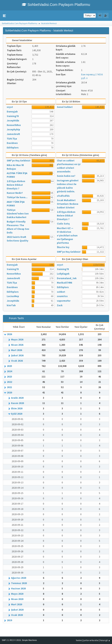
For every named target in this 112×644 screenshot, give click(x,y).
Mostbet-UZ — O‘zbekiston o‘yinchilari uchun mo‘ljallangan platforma (67, 236)
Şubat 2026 (17, 355)
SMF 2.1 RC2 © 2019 (11, 640)
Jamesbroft (13, 134)
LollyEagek (63, 274)
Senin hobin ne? (66, 176)
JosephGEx (13, 121)
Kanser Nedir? (15, 193)
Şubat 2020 (17, 610)
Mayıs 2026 (17, 340)
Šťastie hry (63, 247)
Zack (60, 305)
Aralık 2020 (17, 398)
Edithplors (13, 148)
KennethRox (14, 125)
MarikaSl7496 (64, 283)
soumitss (62, 296)
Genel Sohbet (65, 107)
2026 (9, 334)
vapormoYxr (64, 301)
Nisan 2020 (17, 599)
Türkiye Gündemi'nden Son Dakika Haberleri (18, 214)
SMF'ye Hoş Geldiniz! (19, 161)
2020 (9, 393)
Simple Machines (29, 640)
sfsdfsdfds (63, 196)
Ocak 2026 (17, 361)
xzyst (10, 107)
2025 (9, 366)
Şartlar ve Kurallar (91, 640)
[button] (4, 16)
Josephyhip (13, 130)
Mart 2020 (17, 604)
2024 (9, 371)
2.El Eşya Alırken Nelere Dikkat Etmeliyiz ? (16, 185)
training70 (13, 116)
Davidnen (12, 143)
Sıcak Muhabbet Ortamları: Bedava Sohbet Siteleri (68, 204)
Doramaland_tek (67, 278)
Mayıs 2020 (17, 594)
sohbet (61, 292)
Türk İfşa (12, 139)
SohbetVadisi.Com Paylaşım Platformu (56, 5)
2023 (9, 377)
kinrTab (11, 305)
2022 (9, 382)
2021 (9, 387)
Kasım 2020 (18, 403)
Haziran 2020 (18, 589)
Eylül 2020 (17, 414)
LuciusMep (13, 296)
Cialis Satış (63, 224)
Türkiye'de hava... (17, 197)
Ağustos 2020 (19, 578)
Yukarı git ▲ (105, 640)
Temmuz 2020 (19, 583)
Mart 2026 (17, 350)
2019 (9, 620)
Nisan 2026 (17, 345)
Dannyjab (12, 112)
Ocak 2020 (17, 615)
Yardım (79, 640)
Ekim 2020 (17, 408)
